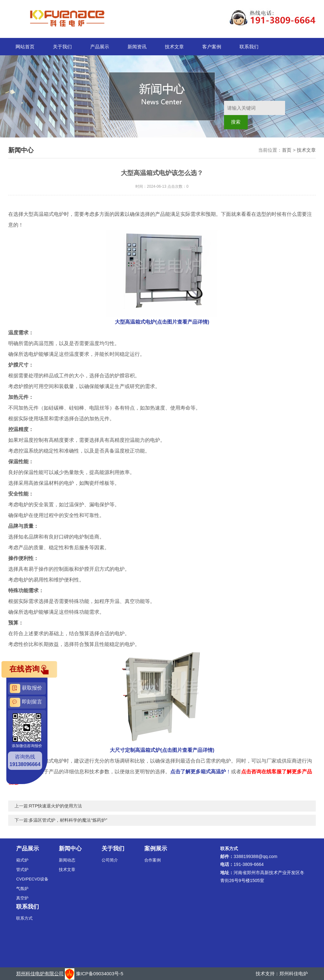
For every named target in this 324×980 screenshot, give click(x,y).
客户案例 (212, 47)
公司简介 (110, 860)
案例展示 (156, 849)
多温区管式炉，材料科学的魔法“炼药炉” (68, 820)
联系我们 (249, 47)
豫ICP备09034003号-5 (100, 974)
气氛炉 (22, 889)
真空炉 (22, 898)
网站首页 (25, 47)
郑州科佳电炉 (294, 974)
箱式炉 (22, 860)
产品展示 (100, 47)
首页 (287, 150)
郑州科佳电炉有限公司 (40, 974)
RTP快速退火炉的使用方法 (55, 806)
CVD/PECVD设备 (32, 879)
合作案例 (153, 860)
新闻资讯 (137, 47)
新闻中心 (70, 849)
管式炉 (22, 870)
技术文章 (174, 47)
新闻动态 (67, 860)
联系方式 (24, 918)
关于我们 (62, 47)
